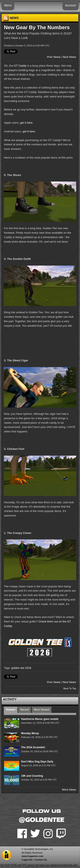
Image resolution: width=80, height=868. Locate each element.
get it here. (29, 131)
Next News (69, 57)
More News (69, 790)
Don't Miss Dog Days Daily (37, 762)
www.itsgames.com (32, 856)
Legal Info (27, 860)
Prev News (54, 57)
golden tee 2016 (21, 668)
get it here (26, 123)
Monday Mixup (30, 733)
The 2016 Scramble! (33, 747)
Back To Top (70, 688)
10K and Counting (32, 776)
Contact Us (41, 860)
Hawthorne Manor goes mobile (40, 719)
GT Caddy (20, 66)
